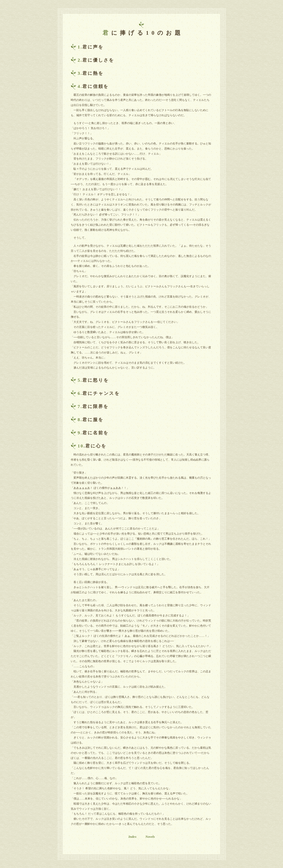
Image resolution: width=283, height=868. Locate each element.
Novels (150, 837)
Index (132, 837)
